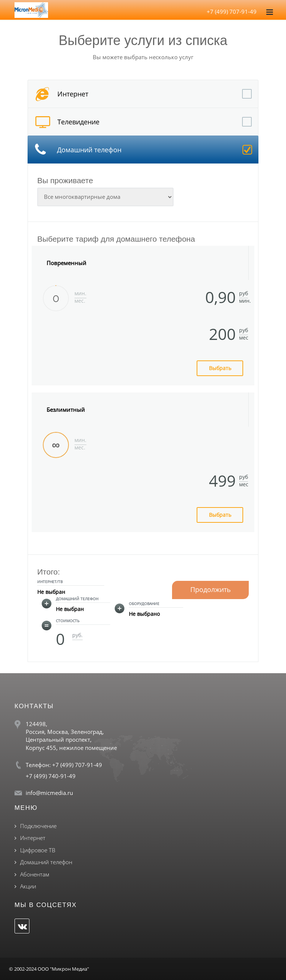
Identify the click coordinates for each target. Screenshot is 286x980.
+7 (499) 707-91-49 (232, 12)
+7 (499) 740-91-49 (51, 776)
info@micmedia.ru (49, 793)
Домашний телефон (46, 862)
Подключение (38, 826)
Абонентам (35, 874)
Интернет (33, 838)
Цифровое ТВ (38, 850)
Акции (28, 886)
